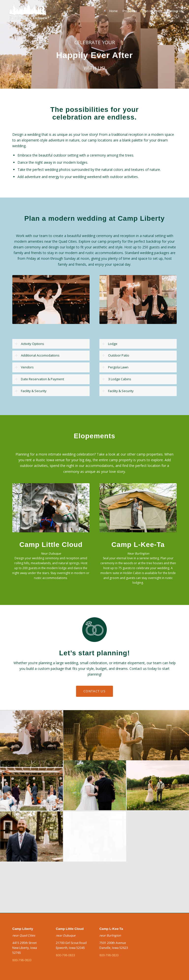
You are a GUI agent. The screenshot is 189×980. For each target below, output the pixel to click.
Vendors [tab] (24, 367)
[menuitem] (113, 11)
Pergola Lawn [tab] (115, 367)
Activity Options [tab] (29, 344)
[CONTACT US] (94, 691)
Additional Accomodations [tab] (37, 355)
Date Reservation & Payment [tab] (39, 379)
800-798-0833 (22, 960)
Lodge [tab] (110, 344)
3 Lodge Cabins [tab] (117, 379)
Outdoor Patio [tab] (116, 355)
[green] (28, 11)
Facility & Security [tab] (31, 391)
